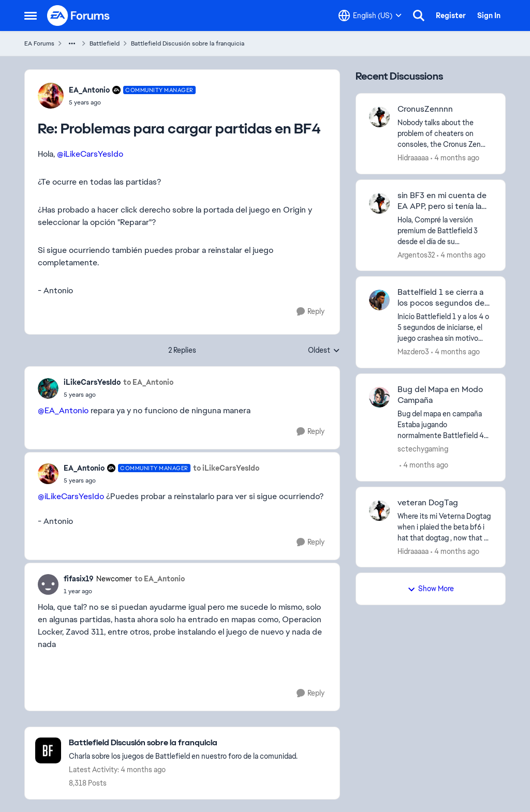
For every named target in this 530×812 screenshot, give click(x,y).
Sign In (489, 16)
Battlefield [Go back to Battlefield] (105, 43)
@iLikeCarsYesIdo (90, 154)
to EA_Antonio (148, 382)
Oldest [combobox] (324, 351)
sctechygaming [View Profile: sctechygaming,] (423, 449)
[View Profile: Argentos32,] (379, 203)
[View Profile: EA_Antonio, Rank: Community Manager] (51, 96)
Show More (431, 589)
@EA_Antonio (63, 410)
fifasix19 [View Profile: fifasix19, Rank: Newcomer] (79, 579)
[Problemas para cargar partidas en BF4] (132, 102)
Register (451, 16)
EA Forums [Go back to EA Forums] (39, 43)
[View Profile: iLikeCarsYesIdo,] (48, 388)
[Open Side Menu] (31, 16)
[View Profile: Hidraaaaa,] (379, 117)
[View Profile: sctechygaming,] (379, 397)
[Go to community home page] (79, 16)
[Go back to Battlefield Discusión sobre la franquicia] (183, 743)
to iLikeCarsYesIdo (226, 468)
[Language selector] (370, 16)
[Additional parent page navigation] (72, 43)
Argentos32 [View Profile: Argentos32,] (416, 254)
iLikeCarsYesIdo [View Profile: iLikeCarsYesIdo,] (92, 382)
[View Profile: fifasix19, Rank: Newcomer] (48, 584)
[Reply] (311, 312)
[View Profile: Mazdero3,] (379, 300)
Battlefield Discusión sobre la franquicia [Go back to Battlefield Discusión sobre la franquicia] (188, 43)
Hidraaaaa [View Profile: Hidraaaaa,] (413, 158)
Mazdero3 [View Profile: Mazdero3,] (413, 352)
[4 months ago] (455, 158)
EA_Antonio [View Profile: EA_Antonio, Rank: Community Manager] (89, 90)
